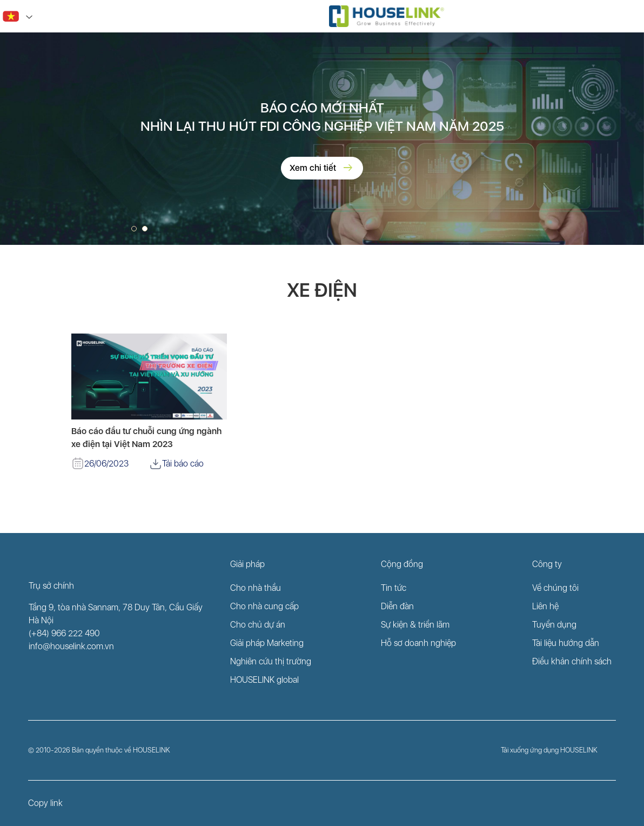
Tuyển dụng (554, 625)
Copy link (45, 803)
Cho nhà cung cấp (264, 606)
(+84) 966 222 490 (64, 633)
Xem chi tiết (322, 168)
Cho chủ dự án (258, 625)
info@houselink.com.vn (71, 646)
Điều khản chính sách (572, 661)
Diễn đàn (397, 606)
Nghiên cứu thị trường (271, 661)
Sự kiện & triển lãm (415, 625)
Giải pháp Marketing (267, 643)
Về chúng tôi (555, 588)
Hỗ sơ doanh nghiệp (418, 643)
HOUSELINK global (264, 680)
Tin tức (394, 588)
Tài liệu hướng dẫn (566, 643)
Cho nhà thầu (256, 588)
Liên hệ (545, 606)
